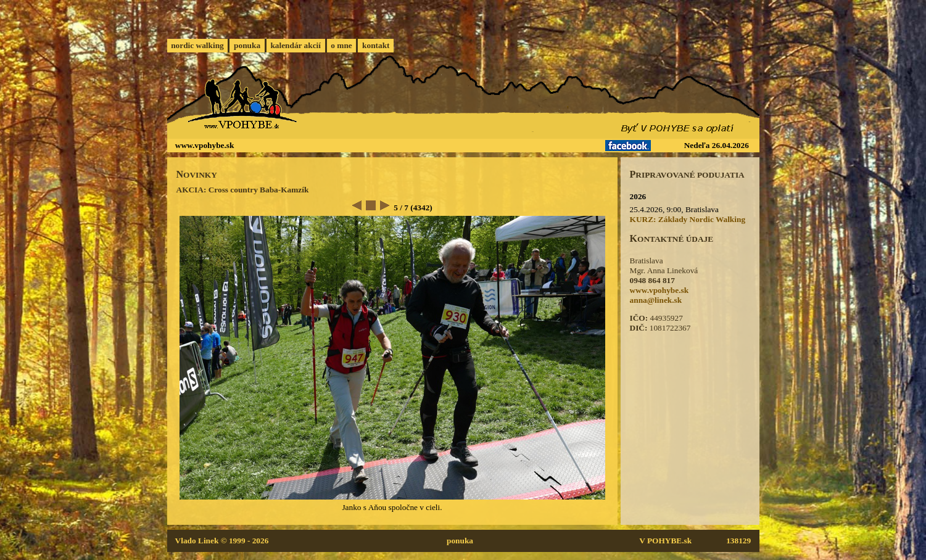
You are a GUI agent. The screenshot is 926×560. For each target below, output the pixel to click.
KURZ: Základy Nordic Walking (688, 219)
